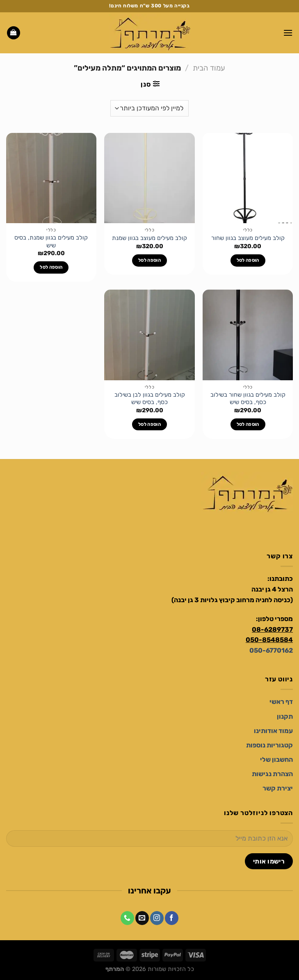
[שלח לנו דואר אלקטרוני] (142, 918)
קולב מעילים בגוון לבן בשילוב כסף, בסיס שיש (150, 399)
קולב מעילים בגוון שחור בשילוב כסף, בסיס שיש (248, 399)
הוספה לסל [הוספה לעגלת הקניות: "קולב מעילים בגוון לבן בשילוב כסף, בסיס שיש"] (149, 424)
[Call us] (127, 918)
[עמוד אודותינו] (273, 731)
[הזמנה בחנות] (149, 108)
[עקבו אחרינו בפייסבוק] (172, 918)
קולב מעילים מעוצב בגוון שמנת (149, 238)
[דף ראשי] (281, 702)
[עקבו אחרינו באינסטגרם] (157, 918)
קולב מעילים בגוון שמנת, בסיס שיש (51, 242)
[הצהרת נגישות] (272, 774)
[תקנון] (285, 716)
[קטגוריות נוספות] (269, 745)
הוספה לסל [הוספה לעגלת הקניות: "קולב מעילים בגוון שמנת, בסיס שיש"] (51, 267)
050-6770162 (271, 650)
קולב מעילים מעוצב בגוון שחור (248, 238)
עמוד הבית (209, 68)
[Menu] (288, 33)
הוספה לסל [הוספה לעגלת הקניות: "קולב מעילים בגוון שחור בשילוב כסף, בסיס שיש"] (248, 424)
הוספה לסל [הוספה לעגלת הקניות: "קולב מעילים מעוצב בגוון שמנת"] (149, 260)
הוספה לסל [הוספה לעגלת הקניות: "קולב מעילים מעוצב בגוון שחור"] (248, 260)
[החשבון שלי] (276, 760)
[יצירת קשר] (278, 788)
